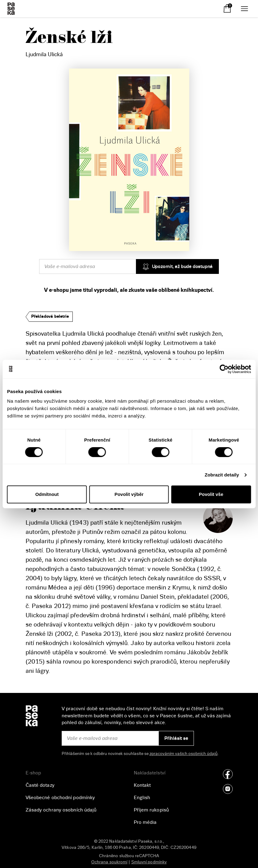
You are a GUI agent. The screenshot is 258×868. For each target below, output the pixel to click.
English (142, 798)
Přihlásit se (176, 738)
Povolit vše (211, 494)
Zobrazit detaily (222, 475)
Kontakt (142, 785)
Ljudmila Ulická (44, 54)
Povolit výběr (129, 494)
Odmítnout (47, 494)
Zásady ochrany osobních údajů (61, 810)
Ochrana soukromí (109, 862)
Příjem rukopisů (152, 810)
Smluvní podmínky (149, 862)
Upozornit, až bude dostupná (178, 266)
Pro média (145, 822)
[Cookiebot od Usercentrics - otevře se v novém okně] (224, 369)
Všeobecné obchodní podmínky (60, 798)
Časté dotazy (40, 785)
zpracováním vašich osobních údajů (184, 754)
